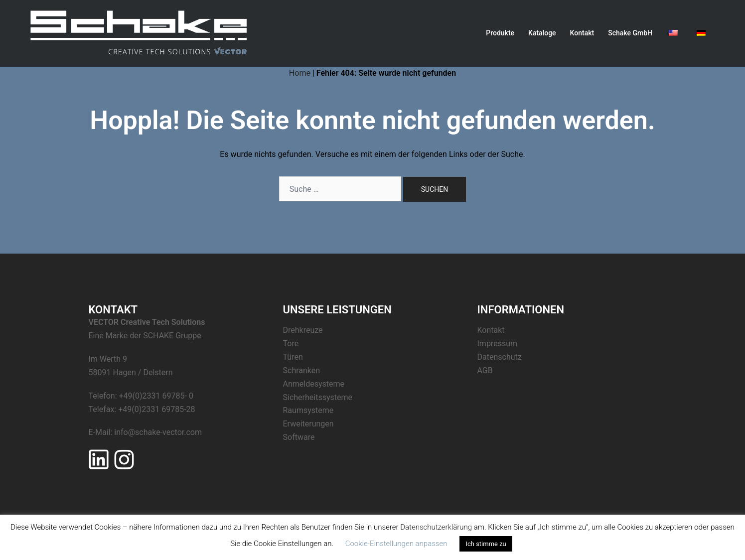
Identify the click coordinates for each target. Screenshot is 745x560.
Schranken (302, 370)
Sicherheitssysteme (318, 397)
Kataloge (542, 33)
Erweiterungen (308, 424)
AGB (485, 370)
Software (299, 437)
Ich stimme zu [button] (486, 544)
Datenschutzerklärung (436, 527)
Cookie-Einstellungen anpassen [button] (396, 544)
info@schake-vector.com (158, 432)
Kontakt (582, 33)
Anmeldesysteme (314, 384)
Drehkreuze (303, 330)
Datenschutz (500, 357)
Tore (291, 344)
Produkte (500, 33)
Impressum (498, 344)
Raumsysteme (308, 410)
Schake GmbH (630, 33)
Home (300, 73)
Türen (293, 357)
